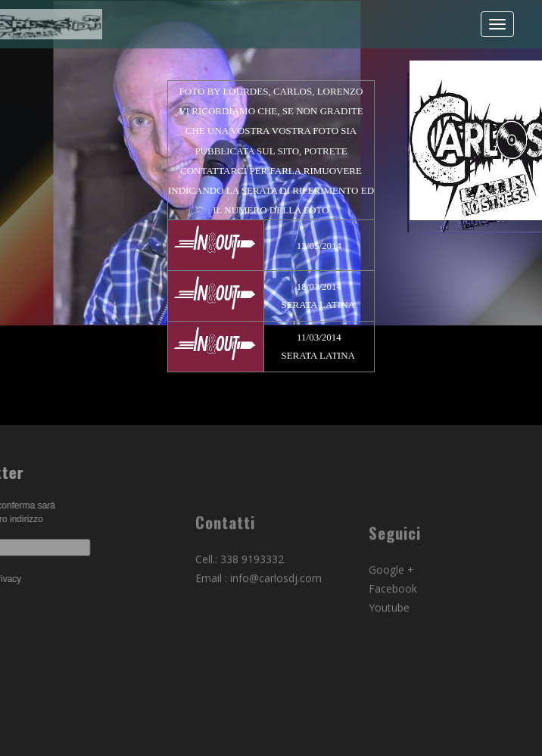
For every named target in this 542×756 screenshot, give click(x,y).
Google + (391, 597)
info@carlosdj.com (276, 600)
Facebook (393, 616)
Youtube (389, 635)
